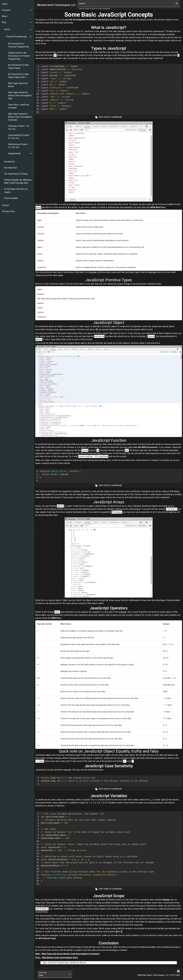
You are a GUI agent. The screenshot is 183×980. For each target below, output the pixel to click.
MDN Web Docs (158, 207)
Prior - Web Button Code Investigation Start (57, 958)
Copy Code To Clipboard (109, 117)
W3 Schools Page (47, 938)
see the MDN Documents (146, 447)
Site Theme (43, 973)
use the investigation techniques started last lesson (91, 20)
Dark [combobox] (41, 975)
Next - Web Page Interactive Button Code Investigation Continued (67, 954)
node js (39, 40)
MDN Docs (56, 618)
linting (166, 900)
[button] (17, 10)
